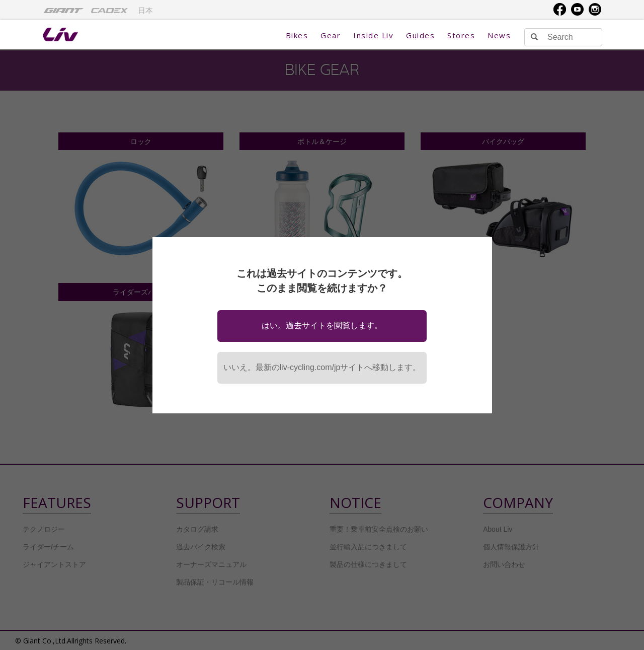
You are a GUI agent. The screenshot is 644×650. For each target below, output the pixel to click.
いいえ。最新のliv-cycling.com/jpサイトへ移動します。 (322, 367)
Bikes (297, 35)
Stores (461, 35)
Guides (420, 35)
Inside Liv (373, 35)
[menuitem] (64, 10)
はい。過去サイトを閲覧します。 (322, 326)
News (499, 35)
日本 (145, 11)
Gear (331, 35)
